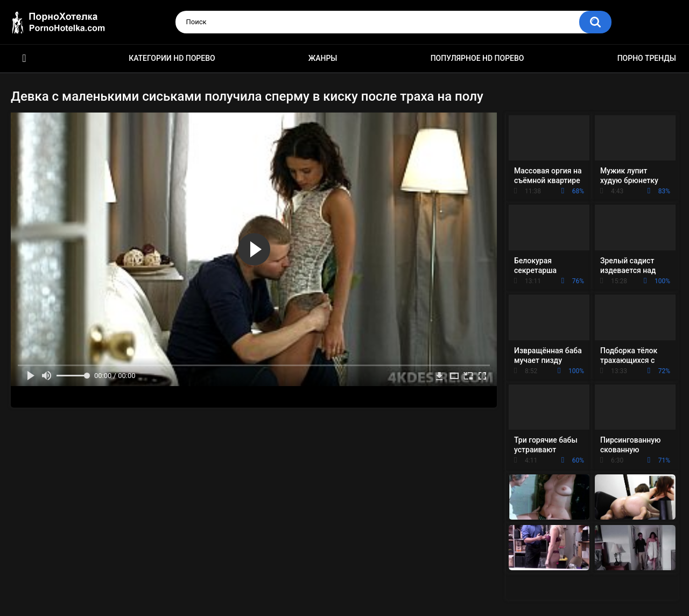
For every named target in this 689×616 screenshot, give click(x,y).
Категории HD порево (172, 58)
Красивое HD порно (24, 58)
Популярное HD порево (477, 58)
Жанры (323, 58)
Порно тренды (647, 58)
